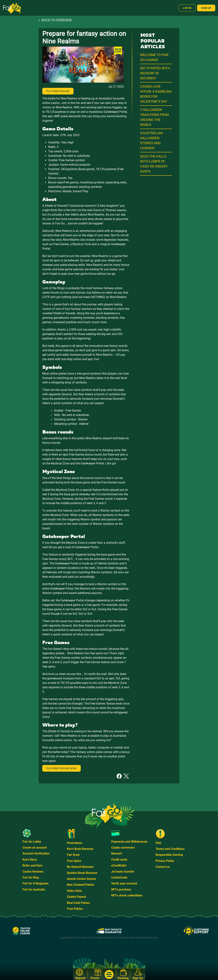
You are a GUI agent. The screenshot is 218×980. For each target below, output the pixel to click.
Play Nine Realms (58, 91)
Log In (187, 8)
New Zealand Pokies (81, 885)
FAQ (158, 843)
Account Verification (36, 853)
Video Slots (74, 891)
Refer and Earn (33, 865)
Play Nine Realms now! (62, 768)
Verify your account (124, 883)
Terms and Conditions (170, 849)
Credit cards (119, 860)
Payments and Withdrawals (129, 842)
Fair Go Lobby (32, 842)
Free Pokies (75, 909)
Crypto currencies (123, 848)
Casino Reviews (33, 872)
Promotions (75, 843)
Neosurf (117, 853)
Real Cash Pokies (78, 903)
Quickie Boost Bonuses (82, 873)
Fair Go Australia (34, 890)
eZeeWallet (119, 865)
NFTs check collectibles (127, 895)
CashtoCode (119, 877)
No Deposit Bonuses (80, 867)
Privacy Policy (165, 861)
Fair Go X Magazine (36, 883)
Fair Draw (73, 855)
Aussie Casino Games (81, 879)
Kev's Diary (30, 860)
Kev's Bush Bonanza (80, 849)
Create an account (35, 848)
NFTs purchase (121, 890)
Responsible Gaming (169, 855)
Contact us (163, 867)
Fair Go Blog (31, 877)
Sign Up (206, 8)
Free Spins (74, 861)
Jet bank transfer (123, 872)
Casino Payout (76, 897)
